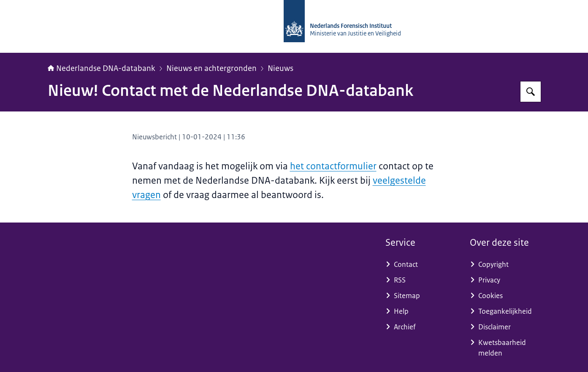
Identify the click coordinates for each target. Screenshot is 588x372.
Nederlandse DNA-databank (102, 68)
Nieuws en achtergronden (211, 68)
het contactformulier (333, 166)
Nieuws (280, 68)
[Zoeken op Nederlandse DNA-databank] (531, 92)
